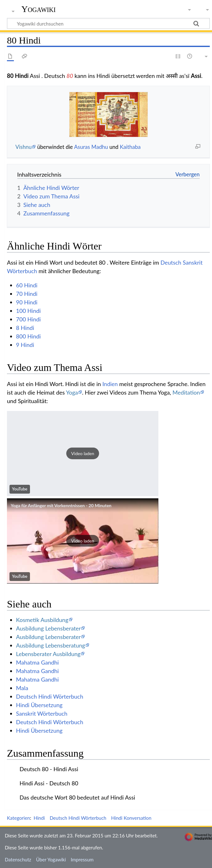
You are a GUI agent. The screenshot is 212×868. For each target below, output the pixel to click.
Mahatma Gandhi (38, 662)
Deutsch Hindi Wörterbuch (50, 696)
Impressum (82, 859)
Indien (110, 384)
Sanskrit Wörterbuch (42, 713)
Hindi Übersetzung (39, 705)
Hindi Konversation (131, 818)
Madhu (100, 147)
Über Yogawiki (51, 859)
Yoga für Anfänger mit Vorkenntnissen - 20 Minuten (61, 505)
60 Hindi (27, 285)
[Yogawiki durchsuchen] (108, 23)
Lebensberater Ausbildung (48, 654)
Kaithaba (130, 147)
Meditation (186, 392)
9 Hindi (25, 345)
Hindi (39, 818)
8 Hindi (25, 328)
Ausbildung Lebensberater (48, 628)
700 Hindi (28, 319)
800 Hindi (28, 336)
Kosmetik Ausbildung (42, 620)
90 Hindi (27, 302)
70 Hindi (27, 294)
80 (70, 76)
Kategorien (18, 818)
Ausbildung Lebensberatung (51, 645)
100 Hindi (28, 311)
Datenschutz (18, 859)
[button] (83, 454)
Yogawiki (39, 9)
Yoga (72, 392)
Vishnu (24, 147)
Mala (22, 688)
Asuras (82, 147)
